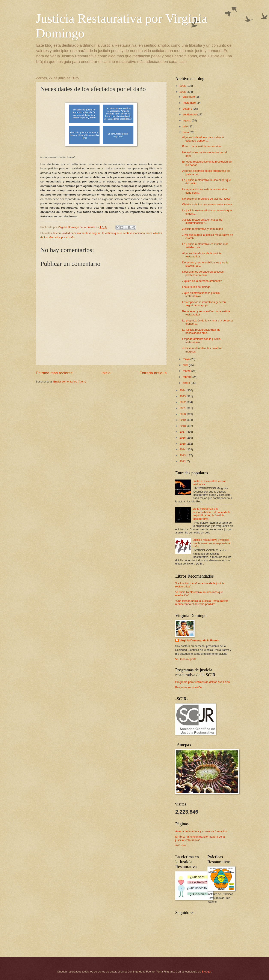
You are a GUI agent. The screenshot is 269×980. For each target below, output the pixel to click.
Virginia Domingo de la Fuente (199, 640)
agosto (187, 120)
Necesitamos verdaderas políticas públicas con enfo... (203, 273)
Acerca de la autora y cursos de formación (201, 831)
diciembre (189, 97)
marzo (187, 371)
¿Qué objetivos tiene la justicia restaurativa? (201, 294)
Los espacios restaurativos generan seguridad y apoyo (204, 304)
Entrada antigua (153, 373)
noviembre (190, 103)
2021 (183, 408)
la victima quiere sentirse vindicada (124, 233)
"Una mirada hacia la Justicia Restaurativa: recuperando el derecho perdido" (202, 602)
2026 (183, 86)
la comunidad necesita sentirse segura (77, 233)
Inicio (106, 373)
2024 (183, 390)
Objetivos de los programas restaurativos (207, 204)
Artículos (181, 845)
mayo (187, 359)
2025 (183, 92)
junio (186, 132)
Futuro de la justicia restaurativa (202, 146)
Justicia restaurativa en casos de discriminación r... (202, 221)
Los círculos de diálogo (196, 287)
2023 (183, 396)
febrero (187, 377)
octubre (188, 109)
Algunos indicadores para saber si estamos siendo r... (203, 139)
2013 (183, 455)
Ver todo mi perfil (186, 659)
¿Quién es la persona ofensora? (202, 281)
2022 (183, 402)
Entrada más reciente (54, 373)
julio (186, 126)
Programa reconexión (188, 687)
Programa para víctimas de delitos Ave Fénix (203, 682)
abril (186, 365)
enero (187, 383)
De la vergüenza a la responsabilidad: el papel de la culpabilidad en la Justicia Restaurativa (212, 514)
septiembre (190, 114)
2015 (183, 444)
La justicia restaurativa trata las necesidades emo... (201, 331)
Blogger (207, 972)
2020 (183, 414)
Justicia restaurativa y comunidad (203, 229)
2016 (183, 438)
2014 (183, 449)
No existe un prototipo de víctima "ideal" (206, 199)
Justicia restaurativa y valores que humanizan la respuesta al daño (212, 543)
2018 (183, 426)
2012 (183, 461)
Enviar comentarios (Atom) (70, 382)
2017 (183, 432)
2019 (183, 420)
